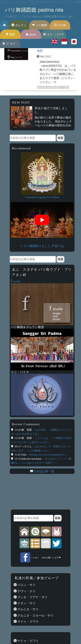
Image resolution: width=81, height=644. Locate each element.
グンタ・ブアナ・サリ (32, 597)
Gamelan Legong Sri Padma (42, 197)
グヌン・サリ (26, 603)
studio (16, 281)
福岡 (10, 34)
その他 (60, 25)
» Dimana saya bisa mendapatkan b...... (48, 455)
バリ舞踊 (39, 25)
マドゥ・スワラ (28, 622)
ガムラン (19, 25)
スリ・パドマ (53, 34)
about (31, 34)
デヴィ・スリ (26, 591)
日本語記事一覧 (44, 471)
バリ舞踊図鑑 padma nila (34, 10)
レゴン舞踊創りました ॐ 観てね (42, 246)
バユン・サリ (26, 585)
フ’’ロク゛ (10, 44)
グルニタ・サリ (28, 609)
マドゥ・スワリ (28, 641)
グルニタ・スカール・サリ (35, 616)
